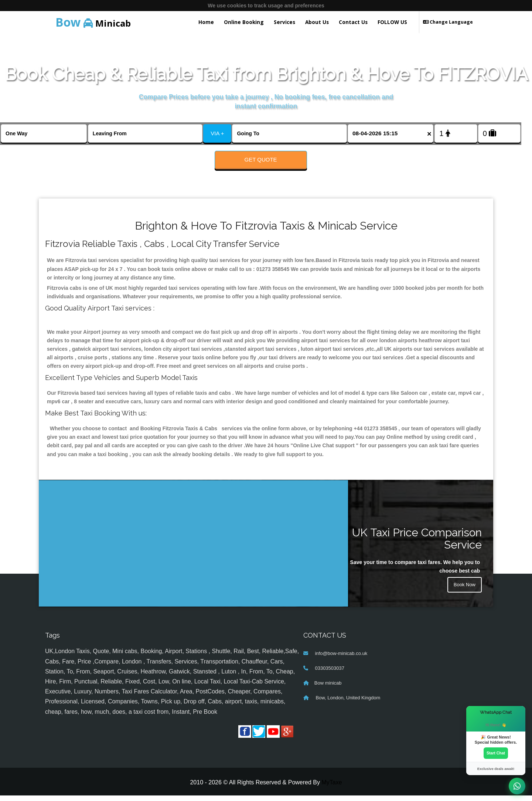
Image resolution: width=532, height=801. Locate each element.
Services (284, 22)
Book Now (464, 591)
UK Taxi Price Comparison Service (417, 544)
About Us (317, 22)
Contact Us (353, 22)
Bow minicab (328, 689)
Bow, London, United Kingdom (347, 704)
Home (206, 22)
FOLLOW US (392, 22)
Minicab (93, 22)
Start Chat (496, 753)
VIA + (217, 133)
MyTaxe (332, 788)
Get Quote (261, 159)
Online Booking (244, 22)
